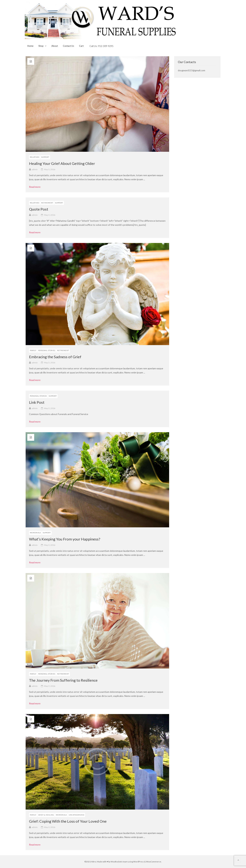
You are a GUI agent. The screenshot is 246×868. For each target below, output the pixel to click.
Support (45, 157)
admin (35, 169)
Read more (36, 187)
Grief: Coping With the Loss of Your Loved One (68, 821)
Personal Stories (47, 350)
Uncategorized (77, 815)
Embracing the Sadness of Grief (55, 357)
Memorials (35, 533)
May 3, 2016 (50, 169)
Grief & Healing (46, 815)
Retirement (47, 203)
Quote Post (39, 209)
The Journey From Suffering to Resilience (63, 680)
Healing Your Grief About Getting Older (62, 163)
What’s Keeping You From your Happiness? (65, 539)
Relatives (35, 157)
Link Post (37, 402)
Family (33, 350)
